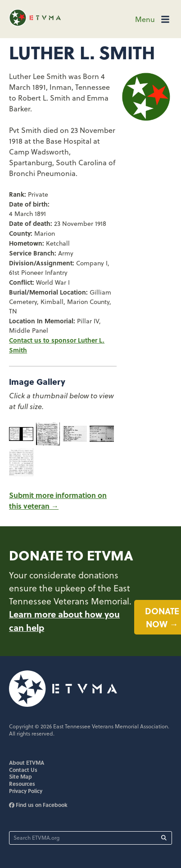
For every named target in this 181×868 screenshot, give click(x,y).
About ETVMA (27, 762)
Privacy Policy (26, 791)
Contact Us (23, 770)
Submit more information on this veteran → (58, 500)
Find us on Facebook (38, 805)
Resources (22, 784)
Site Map (20, 776)
